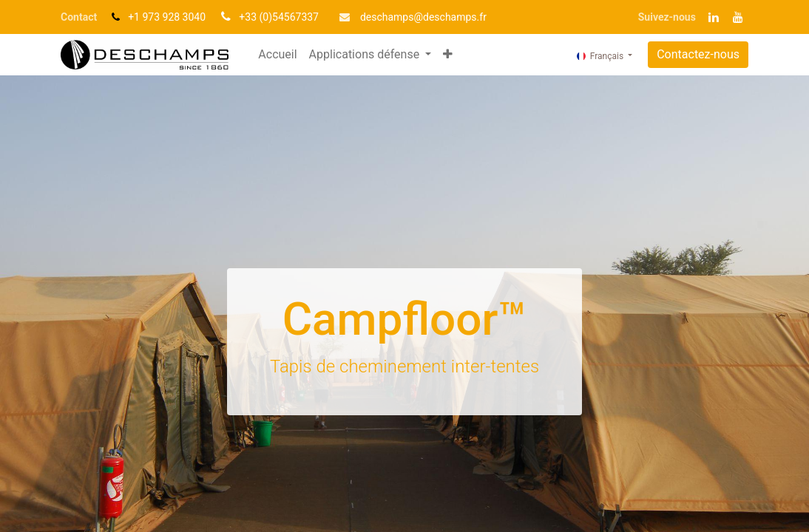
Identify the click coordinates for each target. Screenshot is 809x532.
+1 (135, 17)
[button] (448, 55)
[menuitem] (277, 55)
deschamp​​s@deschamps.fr (423, 17)
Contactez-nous (698, 54)
